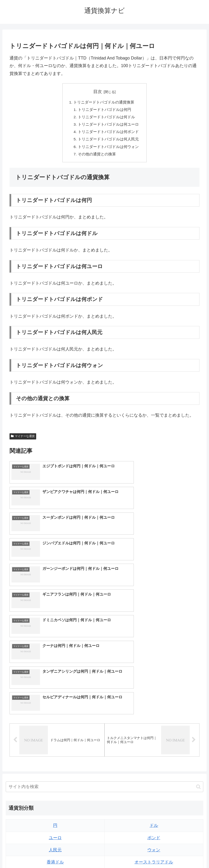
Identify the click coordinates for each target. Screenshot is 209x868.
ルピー (154, 788)
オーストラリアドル (154, 739)
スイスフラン (154, 751)
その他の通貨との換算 (97, 156)
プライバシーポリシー (122, 853)
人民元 (55, 727)
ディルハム (55, 763)
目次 (98, 92)
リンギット (154, 776)
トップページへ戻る (85, 853)
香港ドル (55, 739)
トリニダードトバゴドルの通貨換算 (104, 102)
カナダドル (55, 751)
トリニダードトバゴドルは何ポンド (108, 133)
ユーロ (55, 715)
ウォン (154, 727)
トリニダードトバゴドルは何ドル (106, 118)
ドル (154, 702)
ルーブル (55, 800)
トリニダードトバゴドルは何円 (104, 110)
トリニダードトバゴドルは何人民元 (108, 141)
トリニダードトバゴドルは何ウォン (108, 149)
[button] (198, 663)
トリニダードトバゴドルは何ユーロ (108, 126)
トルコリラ (154, 763)
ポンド (154, 715)
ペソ (55, 776)
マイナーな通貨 (23, 439)
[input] (104, 664)
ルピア (55, 788)
